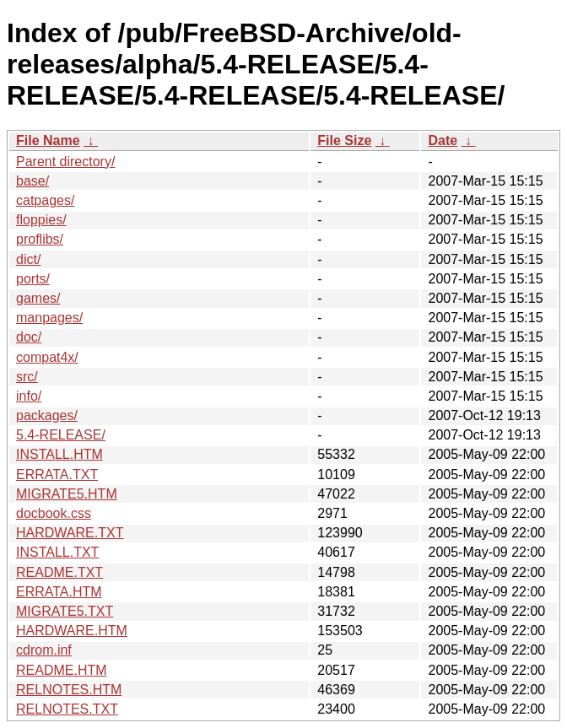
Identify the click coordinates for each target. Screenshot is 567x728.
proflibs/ (40, 239)
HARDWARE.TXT (70, 533)
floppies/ (41, 220)
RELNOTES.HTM (69, 690)
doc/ (29, 337)
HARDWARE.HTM (72, 631)
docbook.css (54, 513)
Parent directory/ (65, 162)
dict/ (28, 259)
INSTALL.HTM (59, 454)
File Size (344, 140)
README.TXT (59, 572)
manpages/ (49, 318)
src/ (27, 377)
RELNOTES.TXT (67, 709)
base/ (32, 181)
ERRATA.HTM (59, 592)
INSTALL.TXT (57, 552)
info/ (29, 396)
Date (443, 140)
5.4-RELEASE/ (61, 435)
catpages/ (45, 200)
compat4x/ (47, 357)
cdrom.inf (44, 650)
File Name (48, 140)
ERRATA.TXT (57, 475)
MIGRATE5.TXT (65, 611)
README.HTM (62, 670)
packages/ (47, 415)
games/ (38, 298)
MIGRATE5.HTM (67, 494)
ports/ (33, 279)
